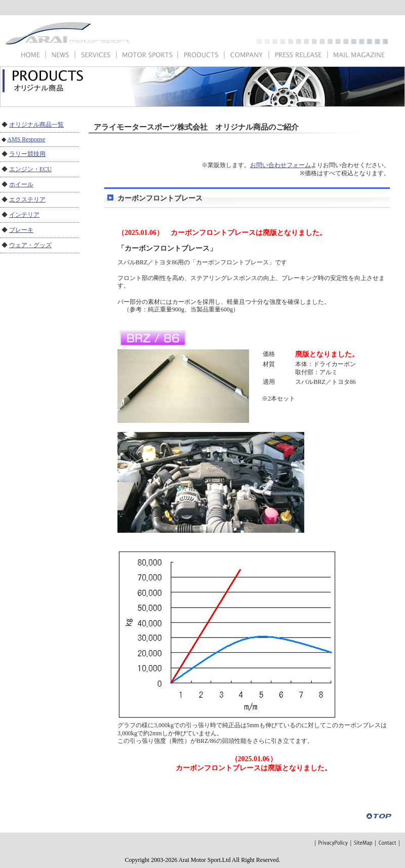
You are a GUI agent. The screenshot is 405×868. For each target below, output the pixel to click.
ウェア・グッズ (30, 245)
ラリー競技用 (27, 154)
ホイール (21, 184)
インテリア (24, 215)
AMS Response (26, 139)
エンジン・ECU (30, 169)
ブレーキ (21, 230)
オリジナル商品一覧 (36, 125)
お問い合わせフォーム (280, 165)
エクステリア (27, 200)
